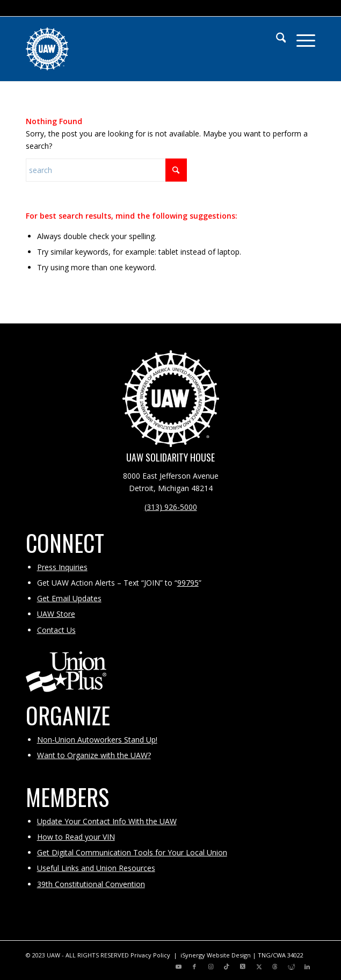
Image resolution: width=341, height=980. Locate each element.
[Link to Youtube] (178, 967)
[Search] (276, 38)
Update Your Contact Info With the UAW (107, 821)
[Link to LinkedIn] (307, 967)
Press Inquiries (62, 567)
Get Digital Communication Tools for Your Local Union (132, 852)
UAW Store (56, 614)
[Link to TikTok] (227, 967)
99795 (188, 583)
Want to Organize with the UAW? (94, 755)
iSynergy (193, 955)
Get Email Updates (69, 598)
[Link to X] (243, 967)
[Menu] (300, 38)
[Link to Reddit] (291, 967)
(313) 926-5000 (171, 507)
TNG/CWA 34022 (281, 955)
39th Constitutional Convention (91, 884)
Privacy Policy (150, 955)
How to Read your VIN (76, 837)
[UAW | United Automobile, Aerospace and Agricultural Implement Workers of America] (142, 49)
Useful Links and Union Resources (96, 868)
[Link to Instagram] (211, 967)
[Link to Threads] (275, 967)
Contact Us (56, 630)
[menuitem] (276, 38)
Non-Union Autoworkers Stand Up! (97, 740)
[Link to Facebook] (194, 967)
